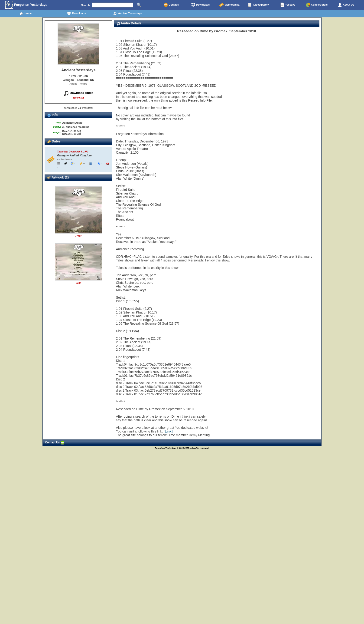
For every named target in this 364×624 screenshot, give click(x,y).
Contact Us (55, 442)
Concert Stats (317, 5)
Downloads (200, 5)
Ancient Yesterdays (127, 13)
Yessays (288, 5)
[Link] (168, 431)
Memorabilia (229, 5)
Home (25, 13)
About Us (346, 5)
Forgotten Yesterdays (26, 5)
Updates (171, 5)
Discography (258, 5)
